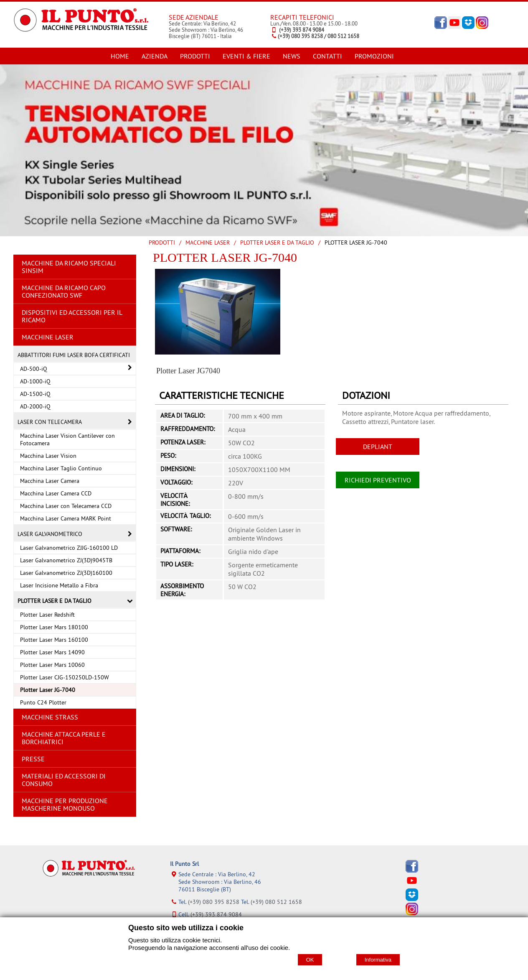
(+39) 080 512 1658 (276, 902)
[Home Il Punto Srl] (81, 33)
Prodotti (162, 242)
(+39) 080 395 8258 (214, 902)
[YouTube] (412, 885)
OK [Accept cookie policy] (310, 960)
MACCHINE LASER (208, 242)
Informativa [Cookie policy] (378, 960)
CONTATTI (327, 56)
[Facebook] (412, 870)
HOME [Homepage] (120, 56)
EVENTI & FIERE (246, 56)
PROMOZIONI (374, 56)
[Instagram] (412, 913)
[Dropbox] (412, 899)
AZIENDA (155, 56)
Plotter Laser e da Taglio (277, 242)
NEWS (292, 56)
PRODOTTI (195, 56)
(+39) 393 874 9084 (216, 914)
